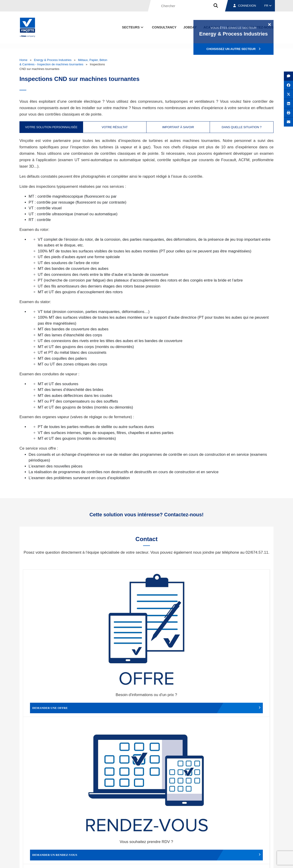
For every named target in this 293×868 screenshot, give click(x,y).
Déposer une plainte (116, 703)
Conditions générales (98, 860)
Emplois (239, 839)
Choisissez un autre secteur (233, 49)
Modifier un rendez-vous (177, 628)
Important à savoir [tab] (178, 127)
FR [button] (268, 6)
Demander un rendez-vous (116, 628)
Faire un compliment (54, 703)
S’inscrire (242, 787)
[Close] (270, 24)
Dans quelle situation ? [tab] (242, 127)
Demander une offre (54, 628)
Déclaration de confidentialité (252, 860)
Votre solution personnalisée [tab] (51, 127)
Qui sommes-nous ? (170, 839)
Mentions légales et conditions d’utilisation (143, 860)
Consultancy (164, 27)
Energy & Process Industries (53, 60)
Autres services (177, 703)
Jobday (190, 27)
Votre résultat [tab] (115, 127)
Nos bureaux (209, 839)
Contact (265, 839)
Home (23, 60)
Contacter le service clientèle (240, 628)
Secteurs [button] (133, 27)
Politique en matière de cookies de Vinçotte (202, 860)
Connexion (245, 6)
